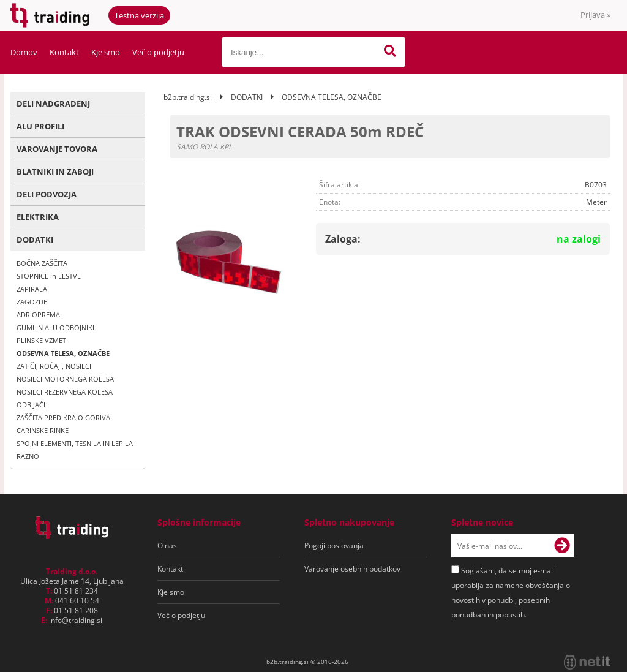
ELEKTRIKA (38, 217)
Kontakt (64, 52)
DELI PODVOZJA (47, 194)
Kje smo (106, 52)
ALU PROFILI (40, 126)
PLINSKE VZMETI (42, 340)
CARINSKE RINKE (43, 430)
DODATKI (35, 240)
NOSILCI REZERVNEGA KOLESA (65, 392)
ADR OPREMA (38, 315)
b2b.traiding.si (188, 97)
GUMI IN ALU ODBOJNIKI (55, 327)
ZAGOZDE (32, 302)
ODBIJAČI (31, 405)
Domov (24, 52)
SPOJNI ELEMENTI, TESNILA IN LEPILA (75, 443)
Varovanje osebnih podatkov (352, 569)
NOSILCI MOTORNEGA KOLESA (65, 379)
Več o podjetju (158, 52)
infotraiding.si (76, 620)
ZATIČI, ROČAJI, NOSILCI (54, 366)
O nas (167, 546)
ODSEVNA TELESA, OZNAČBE (63, 353)
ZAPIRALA (32, 289)
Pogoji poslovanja (334, 546)
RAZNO (28, 456)
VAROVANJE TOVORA (57, 149)
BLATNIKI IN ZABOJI (55, 172)
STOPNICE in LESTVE (49, 276)
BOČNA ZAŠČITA (42, 263)
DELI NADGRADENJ (53, 104)
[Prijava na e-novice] (562, 546)
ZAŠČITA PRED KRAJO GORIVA (63, 417)
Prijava (595, 15)
